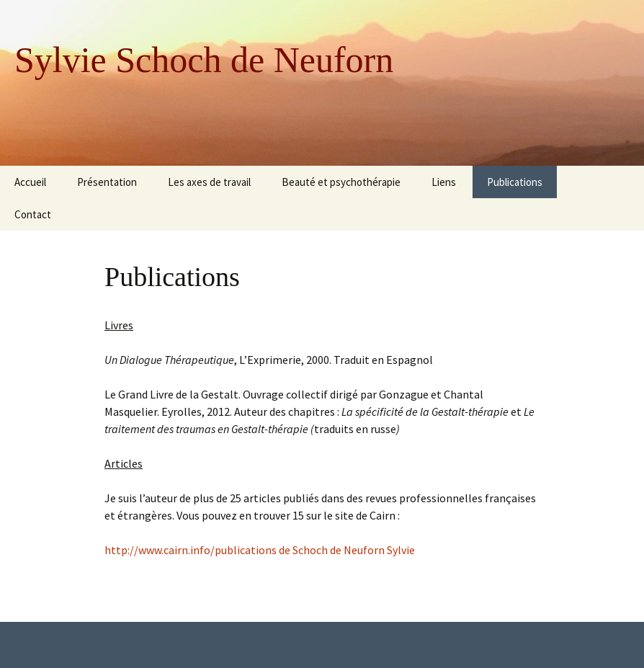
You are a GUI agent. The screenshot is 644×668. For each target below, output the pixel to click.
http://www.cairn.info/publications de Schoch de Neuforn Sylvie (260, 550)
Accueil (30, 182)
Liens (444, 182)
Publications (515, 182)
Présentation (107, 182)
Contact (33, 214)
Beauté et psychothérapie (341, 182)
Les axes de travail (209, 182)
